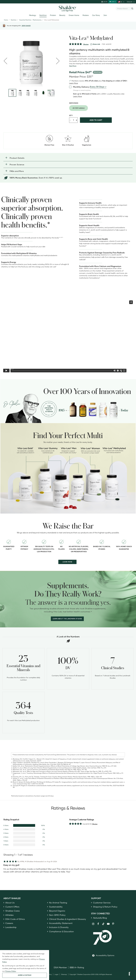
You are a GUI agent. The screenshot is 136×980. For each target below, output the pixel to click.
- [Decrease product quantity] (70, 120)
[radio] (79, 108)
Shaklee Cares (13, 911)
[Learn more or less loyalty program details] (77, 96)
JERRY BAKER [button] (26, 26)
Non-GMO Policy (57, 915)
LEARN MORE (67, 562)
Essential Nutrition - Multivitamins (30, 20)
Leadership (11, 927)
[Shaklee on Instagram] (93, 924)
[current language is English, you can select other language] (131, 2)
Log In (104, 2)
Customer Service (102, 903)
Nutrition (43, 15)
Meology (33, 15)
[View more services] (95, 44)
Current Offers (12, 907)
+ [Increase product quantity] (76, 120)
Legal (56, 974)
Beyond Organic (57, 911)
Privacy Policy (11, 971)
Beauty (62, 15)
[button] (68, 158)
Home (6, 20)
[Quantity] (73, 120)
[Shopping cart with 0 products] (113, 2)
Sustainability (56, 907)
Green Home (74, 15)
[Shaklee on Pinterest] (113, 924)
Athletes (9, 915)
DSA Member (60, 967)
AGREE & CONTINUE (25, 975)
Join (105, 15)
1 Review (86, 44)
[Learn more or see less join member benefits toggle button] (74, 83)
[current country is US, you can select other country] (121, 2)
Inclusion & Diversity (59, 927)
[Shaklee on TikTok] (103, 923)
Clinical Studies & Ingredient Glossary (68, 919)
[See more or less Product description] (73, 66)
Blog (100, 918)
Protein (53, 15)
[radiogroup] (103, 108)
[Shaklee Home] (68, 9)
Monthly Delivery (79, 87)
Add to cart (96, 120)
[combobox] (124, 9)
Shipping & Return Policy (105, 907)
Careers (9, 923)
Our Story (96, 15)
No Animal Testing (58, 903)
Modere (86, 15)
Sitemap (64, 974)
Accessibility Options (105, 955)
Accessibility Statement (61, 923)
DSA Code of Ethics (15, 919)
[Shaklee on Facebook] (98, 924)
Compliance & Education (61, 931)
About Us (10, 903)
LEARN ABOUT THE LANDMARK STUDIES (67, 619)
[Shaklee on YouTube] (108, 924)
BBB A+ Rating (77, 967)
